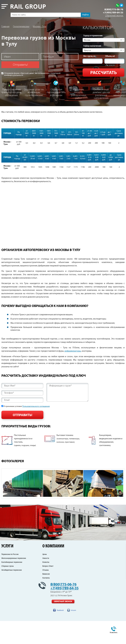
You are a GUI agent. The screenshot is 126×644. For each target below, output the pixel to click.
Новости (46, 581)
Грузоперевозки (21, 26)
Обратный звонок (114, 16)
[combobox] (104, 40)
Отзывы (46, 593)
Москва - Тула (40, 26)
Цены (45, 577)
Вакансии (46, 597)
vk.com (73, 633)
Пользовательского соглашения (36, 406)
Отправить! (20, 65)
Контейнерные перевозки (12, 585)
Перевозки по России (10, 577)
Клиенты (46, 585)
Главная (5, 26)
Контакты (46, 601)
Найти (85, 15)
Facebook (60, 633)
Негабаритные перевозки (12, 593)
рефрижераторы (73, 351)
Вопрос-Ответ (48, 589)
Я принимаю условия (27, 406)
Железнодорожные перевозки (14, 581)
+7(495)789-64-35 (113, 13)
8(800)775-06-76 (114, 10)
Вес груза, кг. (90, 56)
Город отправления (93, 36)
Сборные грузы (8, 589)
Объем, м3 (110, 56)
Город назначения (92, 46)
